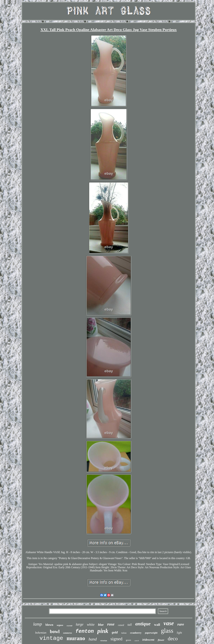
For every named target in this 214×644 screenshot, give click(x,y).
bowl (55, 632)
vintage (51, 638)
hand (93, 639)
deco (173, 638)
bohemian (41, 633)
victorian (104, 641)
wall (157, 625)
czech (137, 640)
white (91, 624)
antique (143, 624)
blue (101, 625)
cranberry (136, 633)
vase (169, 623)
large (80, 624)
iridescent (148, 640)
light (179, 633)
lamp (37, 624)
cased (121, 625)
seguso (60, 625)
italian (124, 633)
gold (115, 632)
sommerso (68, 633)
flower (161, 640)
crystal (69, 626)
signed (116, 639)
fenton (85, 631)
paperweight (151, 633)
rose (111, 624)
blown (49, 625)
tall (130, 625)
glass (167, 631)
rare (181, 624)
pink (103, 631)
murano (76, 638)
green (128, 640)
